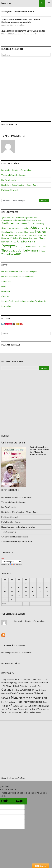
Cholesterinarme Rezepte (11, 220)
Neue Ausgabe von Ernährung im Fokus (18, 527)
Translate (16, 564)
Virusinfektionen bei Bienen (13, 175)
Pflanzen (42, 238)
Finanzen (31, 686)
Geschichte (17, 690)
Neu (14, 697)
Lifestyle (24, 693)
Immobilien (6, 693)
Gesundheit (41, 227)
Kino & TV (15, 693)
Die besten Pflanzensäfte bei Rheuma (18, 276)
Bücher (35, 218)
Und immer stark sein (13, 443)
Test (38, 247)
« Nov (5, 604)
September (6, 306)
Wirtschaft (24, 712)
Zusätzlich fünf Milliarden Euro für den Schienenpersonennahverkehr (21, 21)
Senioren (26, 706)
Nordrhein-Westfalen (9, 238)
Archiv (9, 680)
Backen (19, 217)
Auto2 (20, 680)
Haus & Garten (40, 690)
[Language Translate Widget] (11, 562)
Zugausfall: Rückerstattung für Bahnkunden (23, 31)
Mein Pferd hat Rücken (11, 522)
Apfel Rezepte (6, 218)
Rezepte (9, 246)
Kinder (32, 232)
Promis (13, 242)
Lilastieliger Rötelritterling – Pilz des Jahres (20, 185)
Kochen (40, 232)
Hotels (27, 232)
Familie (24, 686)
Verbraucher (35, 251)
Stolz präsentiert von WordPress (13, 778)
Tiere (43, 247)
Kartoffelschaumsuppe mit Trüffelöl (17, 542)
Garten (31, 223)
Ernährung (8, 223)
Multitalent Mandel (10, 190)
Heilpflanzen (19, 232)
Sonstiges (37, 706)
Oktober (5, 296)
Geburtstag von (8, 228)
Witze (40, 712)
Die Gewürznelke (9, 180)
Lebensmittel (33, 235)
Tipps (5, 250)
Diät (39, 220)
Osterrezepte (34, 238)
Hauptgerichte (8, 232)
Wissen (18, 254)
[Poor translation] (19, 801)
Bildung (9, 683)
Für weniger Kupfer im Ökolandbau (16, 170)
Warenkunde (13, 712)
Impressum (6, 281)
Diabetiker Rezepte (29, 220)
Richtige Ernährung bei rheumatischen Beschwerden (24, 301)
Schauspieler (21, 247)
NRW (20, 238)
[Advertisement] (26, 89)
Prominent (11, 702)
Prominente (6, 242)
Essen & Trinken (21, 224)
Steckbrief (31, 247)
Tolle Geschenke (9, 532)
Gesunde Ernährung (23, 228)
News (4, 286)
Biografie (27, 217)
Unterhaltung (14, 251)
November (6, 291)
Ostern (25, 238)
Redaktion (21, 25)
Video (43, 251)
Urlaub (24, 250)
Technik (4, 709)
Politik (4, 702)
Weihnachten (7, 254)
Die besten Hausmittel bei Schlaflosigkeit (19, 271)
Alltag (4, 680)
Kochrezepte (8, 235)
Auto (14, 218)
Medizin (43, 235)
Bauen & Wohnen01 (32, 680)
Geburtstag (40, 224)
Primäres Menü (49, 3)
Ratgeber (22, 241)
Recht (45, 702)
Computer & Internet (38, 682)
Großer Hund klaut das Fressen (15, 537)
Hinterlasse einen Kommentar (33, 34)
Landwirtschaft (21, 235)
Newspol (6, 3)
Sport (46, 706)
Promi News (23, 702)
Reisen (32, 241)
